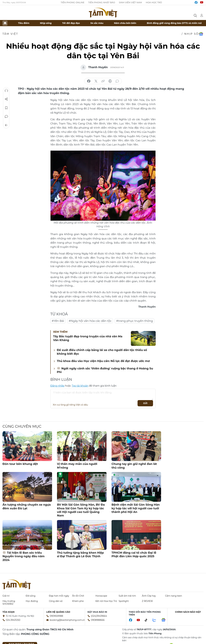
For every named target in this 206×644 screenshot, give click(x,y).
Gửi (145, 403)
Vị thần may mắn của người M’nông (77, 466)
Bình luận (6, 117)
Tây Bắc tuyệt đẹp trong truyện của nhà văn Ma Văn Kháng (88, 338)
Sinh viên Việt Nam (130, 2)
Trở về (6, 125)
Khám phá (78, 601)
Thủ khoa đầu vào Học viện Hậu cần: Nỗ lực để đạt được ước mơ (103, 361)
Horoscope (101, 596)
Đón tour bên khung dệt (20, 464)
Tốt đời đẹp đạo (71, 23)
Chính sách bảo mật (188, 612)
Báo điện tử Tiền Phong (103, 13)
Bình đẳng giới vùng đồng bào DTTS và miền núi (174, 23)
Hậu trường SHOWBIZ (9, 602)
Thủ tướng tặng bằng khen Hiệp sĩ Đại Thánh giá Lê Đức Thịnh (80, 555)
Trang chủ (5, 23)
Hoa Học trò (154, 2)
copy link (103, 81)
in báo (110, 81)
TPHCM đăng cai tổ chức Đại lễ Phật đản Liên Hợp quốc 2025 (134, 555)
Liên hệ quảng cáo (58, 612)
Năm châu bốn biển (125, 23)
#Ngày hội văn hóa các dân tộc (90, 321)
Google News (201, 34)
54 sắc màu (97, 23)
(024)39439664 (99, 616)
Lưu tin (6, 108)
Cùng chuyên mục (22, 426)
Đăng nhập (57, 386)
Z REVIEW (147, 601)
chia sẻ (89, 81)
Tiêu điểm (24, 23)
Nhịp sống (46, 23)
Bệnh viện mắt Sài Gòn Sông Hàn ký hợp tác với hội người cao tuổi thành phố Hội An (136, 508)
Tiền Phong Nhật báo (102, 2)
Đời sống (31, 596)
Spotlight (124, 601)
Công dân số (56, 601)
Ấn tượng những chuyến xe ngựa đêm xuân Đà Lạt (27, 506)
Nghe (6, 90)
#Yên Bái (58, 321)
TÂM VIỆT (10, 34)
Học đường (32, 601)
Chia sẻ (6, 99)
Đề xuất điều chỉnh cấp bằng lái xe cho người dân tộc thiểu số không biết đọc (102, 352)
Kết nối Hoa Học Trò (106, 601)
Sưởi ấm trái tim (127, 596)
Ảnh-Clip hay (149, 596)
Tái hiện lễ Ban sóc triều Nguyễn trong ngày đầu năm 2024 (24, 556)
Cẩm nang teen (174, 596)
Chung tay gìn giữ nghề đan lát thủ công (134, 466)
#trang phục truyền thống (135, 321)
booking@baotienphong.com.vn (67, 620)
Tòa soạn (9, 612)
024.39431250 (13, 620)
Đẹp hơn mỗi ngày (59, 596)
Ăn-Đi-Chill (78, 596)
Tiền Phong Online (73, 2)
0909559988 (56, 616)
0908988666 (98, 620)
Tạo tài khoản (80, 386)
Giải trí (6, 596)
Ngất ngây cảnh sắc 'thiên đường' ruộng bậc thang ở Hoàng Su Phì (105, 370)
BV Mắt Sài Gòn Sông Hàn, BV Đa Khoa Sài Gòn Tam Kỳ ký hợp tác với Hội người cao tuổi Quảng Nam (81, 510)
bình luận (117, 81)
